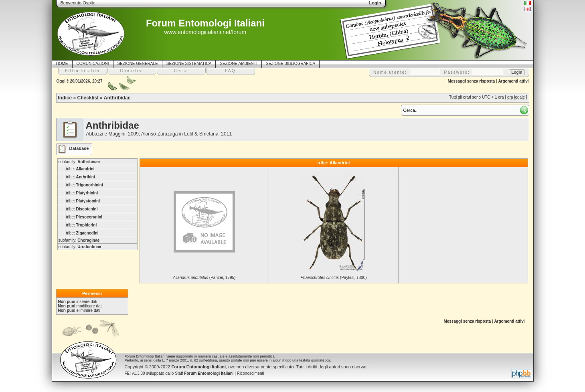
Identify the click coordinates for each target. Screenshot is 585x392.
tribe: (80, 169)
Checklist (88, 98)
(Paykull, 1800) (333, 278)
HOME (62, 64)
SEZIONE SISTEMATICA (189, 64)
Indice (65, 98)
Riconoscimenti (251, 373)
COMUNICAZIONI (93, 64)
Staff (204, 373)
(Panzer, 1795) (204, 278)
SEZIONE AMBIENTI (238, 64)
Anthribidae (117, 98)
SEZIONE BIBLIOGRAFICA (290, 64)
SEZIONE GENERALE (138, 64)
